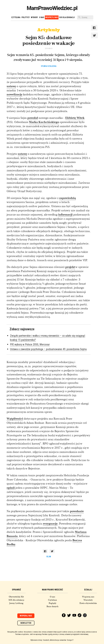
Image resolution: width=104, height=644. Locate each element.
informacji (65, 215)
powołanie (77, 511)
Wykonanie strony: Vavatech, (40, 640)
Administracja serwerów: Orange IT (62, 640)
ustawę (11, 86)
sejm (49, 557)
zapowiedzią (68, 198)
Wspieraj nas (88, 597)
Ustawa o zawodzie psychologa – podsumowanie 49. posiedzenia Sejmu (48, 349)
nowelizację (14, 94)
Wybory (34, 17)
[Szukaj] (85, 17)
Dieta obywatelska (88, 603)
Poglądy (53, 603)
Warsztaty (88, 600)
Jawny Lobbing (16, 603)
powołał (33, 118)
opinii (11, 488)
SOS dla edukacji (67, 17)
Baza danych (52, 606)
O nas (42, 17)
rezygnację (50, 524)
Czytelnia (16, 17)
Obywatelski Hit (16, 597)
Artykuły (49, 30)
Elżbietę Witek (75, 118)
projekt (70, 267)
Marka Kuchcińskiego (44, 122)
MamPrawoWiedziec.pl (52, 8)
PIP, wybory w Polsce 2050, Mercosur (30, 344)
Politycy (26, 17)
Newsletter (26, 623)
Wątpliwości (15, 419)
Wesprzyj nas (52, 17)
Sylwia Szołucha (49, 66)
